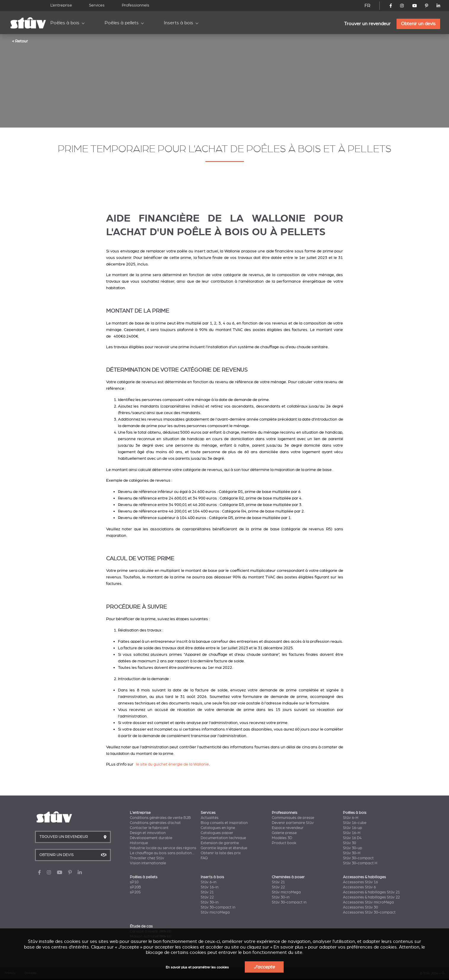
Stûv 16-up (353, 828)
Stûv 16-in (210, 887)
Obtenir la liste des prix (221, 853)
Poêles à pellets (122, 23)
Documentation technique (223, 838)
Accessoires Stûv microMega (368, 902)
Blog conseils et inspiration (224, 823)
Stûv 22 (207, 897)
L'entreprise (140, 813)
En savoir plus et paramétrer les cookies (197, 967)
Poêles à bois (65, 23)
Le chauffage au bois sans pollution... (162, 853)
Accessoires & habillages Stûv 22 (371, 897)
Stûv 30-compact (358, 858)
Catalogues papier (217, 833)
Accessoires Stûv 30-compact (369, 912)
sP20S (135, 892)
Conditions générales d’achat (155, 823)
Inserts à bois (179, 23)
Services (97, 5)
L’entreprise (61, 5)
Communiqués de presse (293, 818)
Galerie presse (284, 833)
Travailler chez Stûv (147, 858)
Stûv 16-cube (355, 823)
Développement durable (151, 838)
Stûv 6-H (351, 818)
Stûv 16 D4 (352, 838)
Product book (284, 843)
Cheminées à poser (288, 877)
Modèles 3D (282, 838)
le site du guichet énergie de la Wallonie (172, 764)
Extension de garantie (220, 843)
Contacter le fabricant (149, 828)
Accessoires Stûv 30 (360, 907)
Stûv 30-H (352, 853)
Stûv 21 (207, 892)
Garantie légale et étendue (224, 848)
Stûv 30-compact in (218, 907)
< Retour (20, 41)
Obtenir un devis (418, 24)
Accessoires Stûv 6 (359, 887)
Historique (139, 843)
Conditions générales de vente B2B (160, 818)
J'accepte (264, 967)
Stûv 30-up (353, 848)
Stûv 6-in (208, 882)
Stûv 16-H (352, 833)
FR (367, 6)
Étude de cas (141, 926)
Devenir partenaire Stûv (293, 823)
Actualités (210, 818)
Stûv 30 (349, 843)
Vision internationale (148, 863)
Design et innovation (148, 833)
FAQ (204, 858)
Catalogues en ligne (218, 828)
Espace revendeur (288, 828)
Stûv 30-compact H (360, 863)
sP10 (134, 882)
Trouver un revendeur (367, 24)
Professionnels (136, 5)
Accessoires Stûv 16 (360, 882)
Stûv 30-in (210, 902)
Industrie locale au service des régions (163, 848)
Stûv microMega (215, 912)
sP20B (135, 887)
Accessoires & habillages (364, 877)
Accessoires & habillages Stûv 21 (371, 892)
